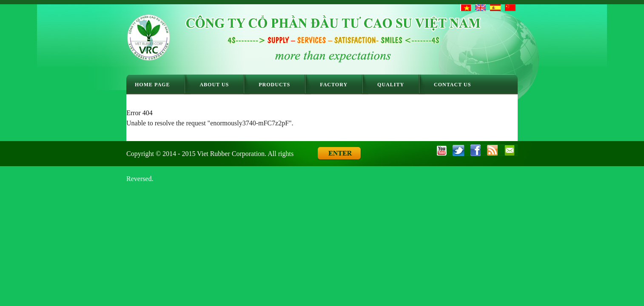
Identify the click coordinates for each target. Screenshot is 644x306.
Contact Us (452, 85)
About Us (214, 85)
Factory (334, 85)
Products (274, 85)
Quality (391, 85)
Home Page (152, 85)
